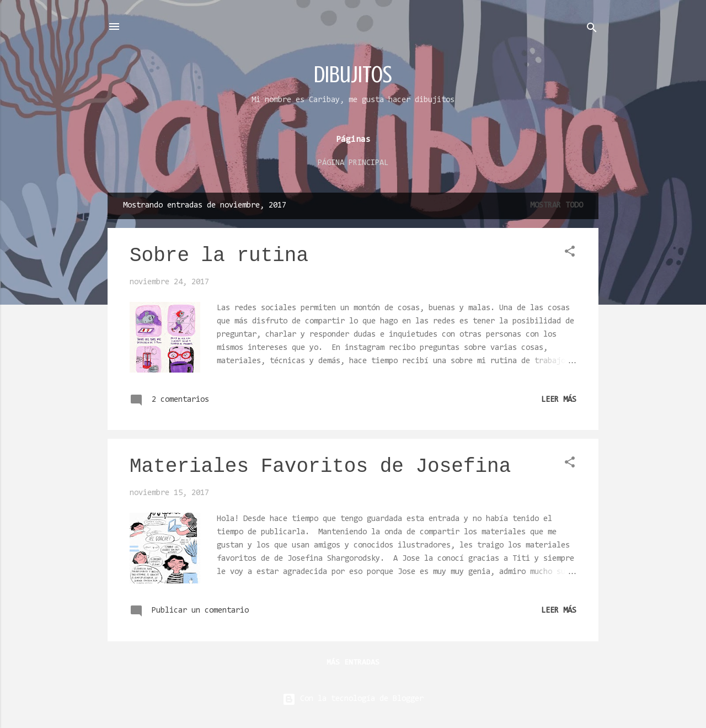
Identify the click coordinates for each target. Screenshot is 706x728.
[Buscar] (592, 30)
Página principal (353, 163)
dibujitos (353, 74)
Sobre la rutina (219, 256)
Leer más (559, 400)
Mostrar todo (557, 206)
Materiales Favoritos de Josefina (320, 467)
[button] (570, 254)
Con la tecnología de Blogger (353, 699)
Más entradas (353, 663)
